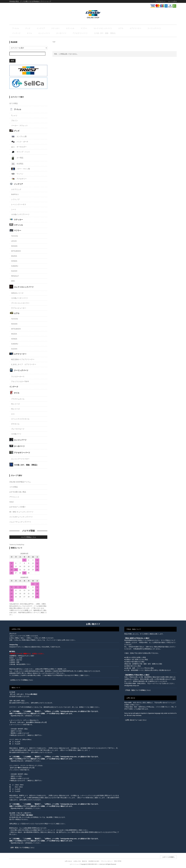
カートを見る (172, 1)
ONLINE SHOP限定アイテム (20, 482)
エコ (13, 414)
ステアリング (16, 190)
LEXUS (14, 241)
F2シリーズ (15, 404)
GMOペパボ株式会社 (100, 865)
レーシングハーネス (19, 205)
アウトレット (14, 497)
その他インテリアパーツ (20, 215)
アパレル (16, 28)
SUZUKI (14, 271)
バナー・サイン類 (21, 169)
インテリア (35, 28)
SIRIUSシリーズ (17, 293)
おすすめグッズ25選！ (18, 507)
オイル (151, 28)
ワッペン (17, 174)
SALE (12, 502)
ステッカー (47, 28)
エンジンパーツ (163, 28)
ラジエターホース (18, 377)
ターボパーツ (18, 34)
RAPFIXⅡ (15, 195)
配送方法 (85, 862)
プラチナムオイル (18, 399)
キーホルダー (19, 147)
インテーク (141, 28)
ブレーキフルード (18, 429)
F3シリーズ (15, 409)
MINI (13, 281)
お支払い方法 (77, 862)
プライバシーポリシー (107, 862)
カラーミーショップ (75, 865)
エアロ (100, 28)
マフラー (69, 28)
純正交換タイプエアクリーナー (23, 360)
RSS (115, 862)
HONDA (14, 261)
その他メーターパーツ (19, 298)
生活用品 (17, 164)
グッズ (25, 28)
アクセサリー (19, 179)
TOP (54, 42)
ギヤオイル (15, 424)
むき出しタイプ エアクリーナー (24, 365)
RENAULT (15, 276)
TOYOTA (14, 236)
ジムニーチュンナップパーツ (20, 522)
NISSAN (14, 246)
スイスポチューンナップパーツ (21, 517)
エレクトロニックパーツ (85, 28)
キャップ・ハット (21, 152)
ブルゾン (14, 121)
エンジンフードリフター (20, 459)
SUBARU (15, 266)
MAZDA (14, 256)
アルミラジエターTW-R (20, 382)
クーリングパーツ (127, 28)
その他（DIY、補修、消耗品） (56, 34)
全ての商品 (14, 104)
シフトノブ (15, 200)
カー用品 (17, 158)
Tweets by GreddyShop (17, 545)
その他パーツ (16, 434)
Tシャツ (14, 116)
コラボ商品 (14, 487)
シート (14, 210)
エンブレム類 (19, 137)
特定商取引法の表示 (94, 862)
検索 (12, 61)
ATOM (120, 862)
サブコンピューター (19, 308)
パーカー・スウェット (19, 126)
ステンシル (58, 28)
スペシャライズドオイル (20, 419)
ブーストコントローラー (20, 303)
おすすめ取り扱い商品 (18, 492)
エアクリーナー (112, 28)
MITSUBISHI (16, 251)
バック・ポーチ (20, 142)
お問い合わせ (68, 862)
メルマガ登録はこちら (28, 538)
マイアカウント (161, 1)
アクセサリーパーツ (33, 34)
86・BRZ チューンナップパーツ (21, 512)
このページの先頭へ (168, 858)
